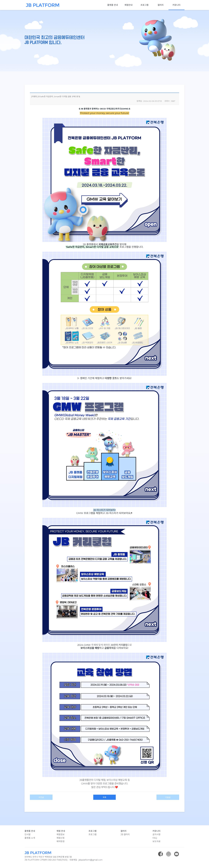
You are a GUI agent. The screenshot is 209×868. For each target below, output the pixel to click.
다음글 (168, 797)
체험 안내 (61, 831)
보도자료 (156, 841)
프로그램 (144, 5)
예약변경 (61, 841)
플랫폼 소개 (30, 838)
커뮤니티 (176, 5)
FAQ (155, 838)
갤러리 (161, 5)
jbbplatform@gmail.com (91, 860)
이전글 (41, 797)
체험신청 (61, 838)
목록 (104, 797)
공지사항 (156, 834)
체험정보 (61, 834)
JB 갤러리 (125, 834)
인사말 (28, 834)
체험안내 (128, 5)
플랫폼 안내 (113, 5)
